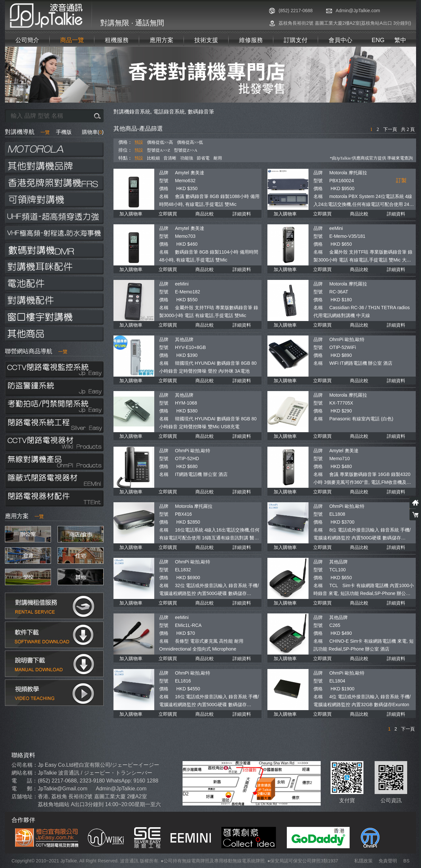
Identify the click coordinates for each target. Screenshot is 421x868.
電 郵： (25, 789)
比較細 (153, 158)
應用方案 (161, 40)
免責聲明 (388, 861)
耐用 (218, 158)
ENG (378, 40)
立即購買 (168, 214)
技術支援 (206, 40)
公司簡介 (27, 40)
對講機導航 (27, 132)
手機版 (64, 132)
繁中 (400, 40)
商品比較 (205, 214)
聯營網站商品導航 (36, 351)
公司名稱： (25, 765)
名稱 (164, 196)
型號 (164, 181)
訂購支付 (296, 40)
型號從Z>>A (186, 150)
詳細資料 (242, 214)
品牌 (164, 173)
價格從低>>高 (160, 142)
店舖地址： (25, 796)
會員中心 (340, 40)
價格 (164, 188)
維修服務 (251, 40)
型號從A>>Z (159, 150)
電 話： (25, 781)
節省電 (203, 158)
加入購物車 (131, 214)
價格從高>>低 (190, 142)
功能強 (187, 158)
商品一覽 (72, 40)
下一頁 (390, 129)
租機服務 (117, 40)
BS (406, 861)
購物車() (93, 132)
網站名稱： (25, 773)
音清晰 (170, 158)
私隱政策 (363, 861)
